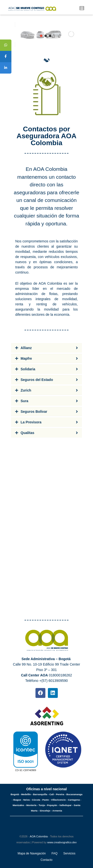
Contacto (46, 860)
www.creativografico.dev (62, 842)
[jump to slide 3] (50, 36)
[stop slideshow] (56, 35)
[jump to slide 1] (41, 36)
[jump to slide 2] (46, 36)
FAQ (55, 853)
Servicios (69, 853)
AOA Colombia (39, 836)
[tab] (46, 348)
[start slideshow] (35, 35)
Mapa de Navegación (32, 853)
